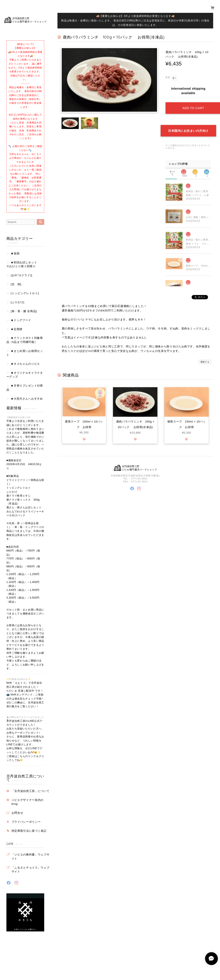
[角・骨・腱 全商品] (24, 311)
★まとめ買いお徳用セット (25, 353)
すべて (172, 171)
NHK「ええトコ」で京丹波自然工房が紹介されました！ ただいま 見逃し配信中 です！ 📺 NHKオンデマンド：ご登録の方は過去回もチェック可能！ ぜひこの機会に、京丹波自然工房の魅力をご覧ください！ (25, 695)
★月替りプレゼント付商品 (25, 388)
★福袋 (15, 253)
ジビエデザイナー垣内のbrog (28, 802)
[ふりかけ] (17, 302)
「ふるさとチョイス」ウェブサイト (31, 870)
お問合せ (17, 813)
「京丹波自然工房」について (31, 791)
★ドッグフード (21, 320)
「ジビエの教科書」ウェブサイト (31, 856)
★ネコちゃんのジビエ (25, 364)
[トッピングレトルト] (25, 293)
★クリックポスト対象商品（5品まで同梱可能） (25, 340)
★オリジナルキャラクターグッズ (25, 375)
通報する (205, 361)
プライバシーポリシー (26, 822)
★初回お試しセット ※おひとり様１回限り (25, 264)
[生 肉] (16, 284)
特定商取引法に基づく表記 (29, 831)
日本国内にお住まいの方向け (188, 130)
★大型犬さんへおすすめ (27, 399)
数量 (168, 77)
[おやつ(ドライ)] (21, 275)
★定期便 (17, 329)
